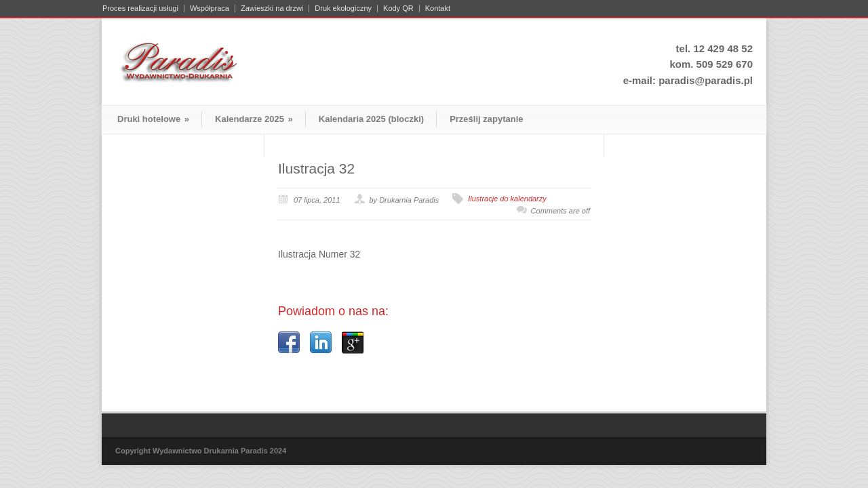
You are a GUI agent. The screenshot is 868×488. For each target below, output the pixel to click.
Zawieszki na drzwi (272, 8)
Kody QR (398, 8)
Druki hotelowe (153, 119)
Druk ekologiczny (343, 8)
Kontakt (438, 8)
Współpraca (210, 8)
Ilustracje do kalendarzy (507, 199)
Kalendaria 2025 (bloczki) (371, 119)
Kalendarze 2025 (254, 119)
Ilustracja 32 (316, 168)
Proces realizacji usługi (140, 8)
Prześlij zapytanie (486, 119)
